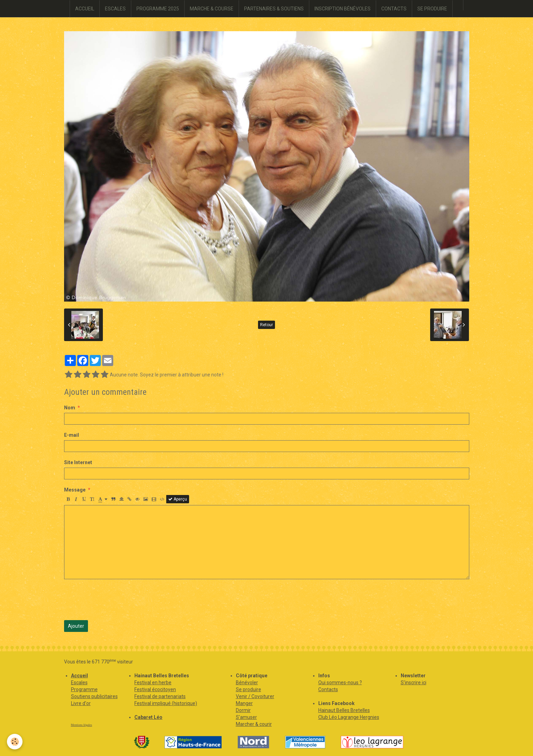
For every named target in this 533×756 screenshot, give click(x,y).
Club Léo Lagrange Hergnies (349, 717)
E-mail (72, 435)
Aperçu (178, 499)
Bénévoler (247, 683)
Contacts (328, 689)
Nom (70, 408)
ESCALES (115, 9)
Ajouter (76, 626)
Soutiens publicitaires (94, 696)
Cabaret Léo (148, 717)
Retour (266, 325)
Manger (244, 703)
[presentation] (117, 600)
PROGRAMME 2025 (158, 9)
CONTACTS (394, 9)
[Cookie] (15, 742)
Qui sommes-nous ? (340, 683)
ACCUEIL (85, 9)
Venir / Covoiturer (255, 696)
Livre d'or (81, 703)
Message (75, 490)
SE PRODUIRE (432, 9)
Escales (79, 683)
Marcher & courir (254, 724)
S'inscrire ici (414, 683)
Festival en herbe (153, 683)
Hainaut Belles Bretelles (344, 710)
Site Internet (78, 462)
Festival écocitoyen (155, 689)
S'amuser (246, 717)
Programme (84, 689)
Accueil (79, 676)
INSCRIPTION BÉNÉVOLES (343, 9)
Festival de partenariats (160, 696)
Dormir (243, 710)
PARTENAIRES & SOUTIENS (274, 9)
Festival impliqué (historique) (166, 703)
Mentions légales (82, 725)
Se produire (248, 689)
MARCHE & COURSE (212, 9)
